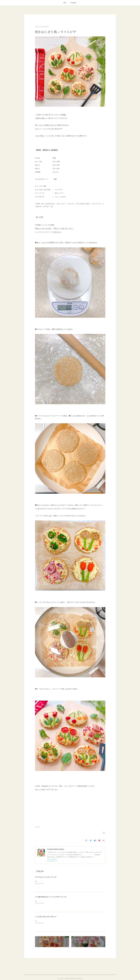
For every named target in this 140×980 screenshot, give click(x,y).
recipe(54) (37, 827)
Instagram (73, 3)
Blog (65, 3)
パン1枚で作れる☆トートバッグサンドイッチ (51, 897)
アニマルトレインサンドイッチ (46, 877)
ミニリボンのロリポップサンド (46, 917)
